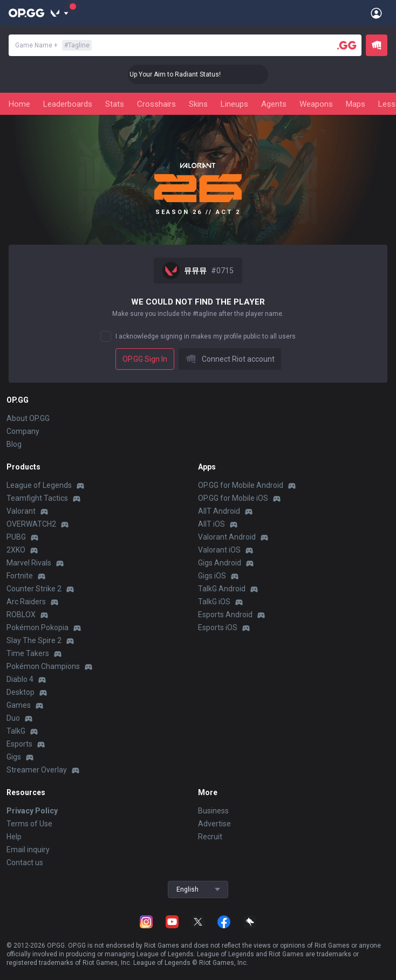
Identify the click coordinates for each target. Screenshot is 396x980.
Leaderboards (68, 104)
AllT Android (219, 511)
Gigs (14, 757)
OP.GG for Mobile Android (241, 485)
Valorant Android (227, 537)
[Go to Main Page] (26, 13)
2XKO (16, 550)
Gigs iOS (212, 576)
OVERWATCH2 (31, 524)
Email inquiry (28, 850)
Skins (198, 104)
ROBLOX (21, 615)
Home (19, 104)
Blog (14, 444)
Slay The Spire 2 (34, 640)
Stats (115, 104)
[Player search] (347, 45)
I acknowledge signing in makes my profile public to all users (206, 336)
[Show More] (60, 13)
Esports (19, 744)
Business (213, 811)
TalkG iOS (214, 602)
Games (19, 705)
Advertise (214, 824)
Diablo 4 (20, 679)
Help (14, 837)
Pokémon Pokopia (37, 627)
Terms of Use (29, 824)
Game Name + (53, 45)
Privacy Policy (32, 811)
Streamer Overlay (37, 770)
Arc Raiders (26, 602)
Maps (356, 104)
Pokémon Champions (43, 666)
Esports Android (225, 615)
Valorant (21, 511)
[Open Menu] (376, 13)
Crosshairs (156, 104)
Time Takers (28, 653)
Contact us (25, 862)
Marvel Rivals (29, 563)
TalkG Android (222, 589)
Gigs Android (220, 563)
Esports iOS (218, 627)
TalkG (16, 731)
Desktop (21, 692)
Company (23, 431)
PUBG (16, 537)
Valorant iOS (219, 550)
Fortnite (20, 576)
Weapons (316, 104)
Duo (13, 718)
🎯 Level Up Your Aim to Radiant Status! (188, 74)
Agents (274, 104)
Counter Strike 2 (34, 589)
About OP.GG (28, 418)
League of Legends (39, 485)
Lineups (234, 104)
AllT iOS (211, 524)
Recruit (210, 837)
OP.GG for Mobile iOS (233, 498)
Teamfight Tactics (37, 498)
